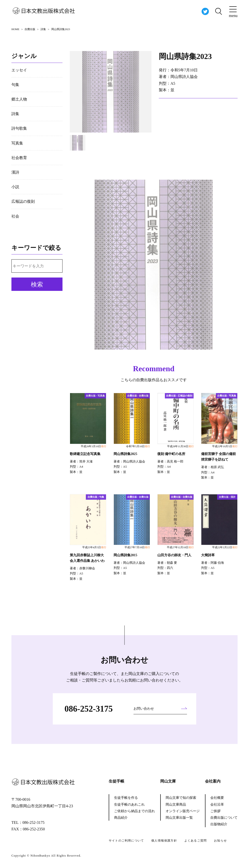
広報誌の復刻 (23, 201)
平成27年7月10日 (137, 547)
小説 (15, 187)
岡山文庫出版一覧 (179, 818)
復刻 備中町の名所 (171, 454)
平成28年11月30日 (180, 446)
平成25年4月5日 (94, 547)
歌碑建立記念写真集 (85, 454)
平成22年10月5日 (225, 446)
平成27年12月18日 (180, 547)
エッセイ (19, 70)
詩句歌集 (19, 128)
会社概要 (217, 798)
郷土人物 (19, 99)
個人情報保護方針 (164, 841)
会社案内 (213, 781)
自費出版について (224, 818)
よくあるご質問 (196, 841)
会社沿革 (217, 805)
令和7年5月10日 (138, 446)
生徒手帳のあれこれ (129, 805)
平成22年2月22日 (225, 547)
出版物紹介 (219, 824)
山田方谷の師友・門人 (174, 555)
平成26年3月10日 (93, 446)
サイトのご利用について (126, 841)
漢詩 (15, 172)
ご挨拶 (215, 811)
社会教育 (19, 158)
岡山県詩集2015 (125, 555)
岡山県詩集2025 (125, 454)
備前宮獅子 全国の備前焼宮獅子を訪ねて (218, 457)
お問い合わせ (144, 709)
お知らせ (220, 841)
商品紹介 (121, 818)
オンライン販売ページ (183, 811)
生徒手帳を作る (126, 798)
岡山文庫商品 (176, 805)
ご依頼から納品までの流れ (134, 811)
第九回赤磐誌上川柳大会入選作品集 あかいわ (87, 558)
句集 (15, 85)
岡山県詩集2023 (186, 56)
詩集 (15, 114)
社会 (15, 216)
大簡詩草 (208, 555)
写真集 (17, 143)
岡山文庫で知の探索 (181, 798)
